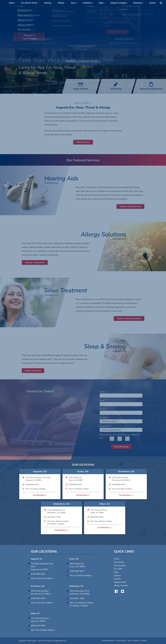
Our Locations (120, 565)
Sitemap (144, 640)
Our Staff (118, 569)
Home (117, 559)
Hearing (49, 3)
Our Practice (119, 562)
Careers (117, 579)
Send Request (121, 447)
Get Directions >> (40, 495)
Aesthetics (88, 3)
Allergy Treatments (35, 262)
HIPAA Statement (108, 640)
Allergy (62, 3)
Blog (116, 572)
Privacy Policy (121, 640)
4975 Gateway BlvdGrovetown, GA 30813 (121, 479)
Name (103, 392)
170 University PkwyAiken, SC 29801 (99, 511)
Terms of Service (133, 640)
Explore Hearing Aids (130, 206)
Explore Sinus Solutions (129, 318)
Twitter (122, 591)
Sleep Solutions (33, 371)
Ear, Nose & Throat (32, 3)
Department (105, 426)
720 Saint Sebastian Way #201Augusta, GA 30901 (38, 479)
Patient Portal (120, 582)
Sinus (74, 3)
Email (102, 400)
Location (104, 418)
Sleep (101, 3)
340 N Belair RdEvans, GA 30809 (76, 479)
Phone (103, 409)
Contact (151, 3)
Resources (136, 3)
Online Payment (121, 586)
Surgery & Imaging (118, 3)
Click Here (98, 8)
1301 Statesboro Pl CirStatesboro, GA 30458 (56, 511)
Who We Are (83, 142)
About (15, 3)
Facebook (116, 591)
